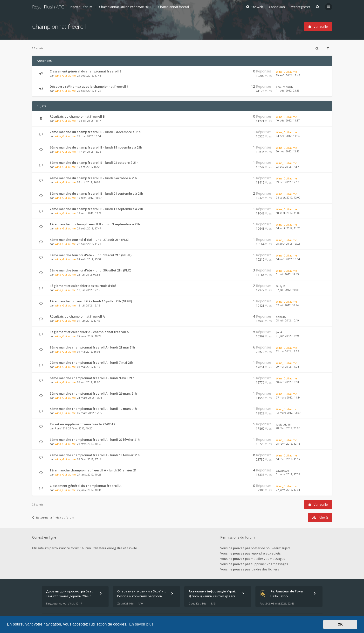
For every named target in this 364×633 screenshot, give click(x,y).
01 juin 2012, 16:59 (287, 336)
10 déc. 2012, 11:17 (288, 120)
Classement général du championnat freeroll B (86, 71)
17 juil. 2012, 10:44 (287, 305)
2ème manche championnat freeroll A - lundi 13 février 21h (95, 455)
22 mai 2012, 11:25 (287, 351)
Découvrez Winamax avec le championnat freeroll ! (89, 86)
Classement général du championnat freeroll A (86, 486)
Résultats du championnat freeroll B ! (78, 116)
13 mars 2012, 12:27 (288, 413)
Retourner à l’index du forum (53, 517)
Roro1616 (61, 428)
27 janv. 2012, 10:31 (288, 490)
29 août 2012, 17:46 (288, 75)
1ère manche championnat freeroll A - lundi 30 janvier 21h (94, 470)
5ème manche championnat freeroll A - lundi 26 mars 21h (93, 393)
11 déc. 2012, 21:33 (288, 90)
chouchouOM (285, 87)
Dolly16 (281, 286)
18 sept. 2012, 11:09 (288, 213)
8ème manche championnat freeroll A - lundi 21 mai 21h (92, 347)
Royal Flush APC (48, 7)
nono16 (281, 317)
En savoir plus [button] (141, 624)
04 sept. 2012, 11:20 (288, 228)
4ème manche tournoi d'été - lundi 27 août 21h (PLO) (89, 240)
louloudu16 (283, 424)
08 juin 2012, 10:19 (287, 320)
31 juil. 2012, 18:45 (287, 274)
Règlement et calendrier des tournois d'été (83, 286)
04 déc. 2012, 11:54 (288, 136)
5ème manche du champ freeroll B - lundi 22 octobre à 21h (94, 163)
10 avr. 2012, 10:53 (287, 382)
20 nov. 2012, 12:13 (288, 151)
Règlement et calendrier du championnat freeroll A (89, 332)
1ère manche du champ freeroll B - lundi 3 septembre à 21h (95, 224)
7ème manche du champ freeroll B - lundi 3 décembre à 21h (95, 132)
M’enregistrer (300, 7)
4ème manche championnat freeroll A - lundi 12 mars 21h (93, 409)
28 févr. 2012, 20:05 (288, 428)
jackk (279, 332)
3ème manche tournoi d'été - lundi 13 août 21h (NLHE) (91, 255)
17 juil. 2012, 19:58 (287, 290)
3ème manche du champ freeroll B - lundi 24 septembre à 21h (96, 193)
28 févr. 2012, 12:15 (288, 444)
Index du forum (81, 7)
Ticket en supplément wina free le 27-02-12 (82, 424)
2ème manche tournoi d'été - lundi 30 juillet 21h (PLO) (90, 270)
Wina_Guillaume (65, 75)
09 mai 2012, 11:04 (287, 366)
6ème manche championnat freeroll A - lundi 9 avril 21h (92, 378)
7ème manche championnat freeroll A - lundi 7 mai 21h (91, 363)
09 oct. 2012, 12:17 (287, 182)
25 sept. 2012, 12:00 (288, 197)
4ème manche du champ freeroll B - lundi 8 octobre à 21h (93, 178)
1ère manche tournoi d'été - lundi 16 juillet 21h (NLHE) (91, 301)
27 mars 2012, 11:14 (288, 397)
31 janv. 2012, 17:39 (288, 474)
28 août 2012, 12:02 (288, 244)
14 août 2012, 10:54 (288, 259)
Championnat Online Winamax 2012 (125, 7)
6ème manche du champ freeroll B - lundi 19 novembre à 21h (96, 147)
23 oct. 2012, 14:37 (287, 167)
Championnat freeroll (174, 7)
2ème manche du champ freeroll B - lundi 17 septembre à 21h (96, 209)
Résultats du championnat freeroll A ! (78, 316)
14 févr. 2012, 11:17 (288, 459)
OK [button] (340, 624)
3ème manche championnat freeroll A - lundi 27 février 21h (95, 440)
